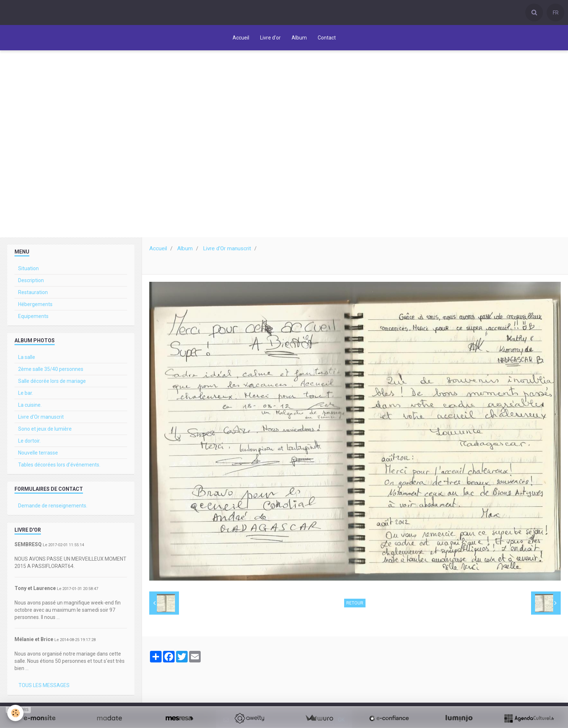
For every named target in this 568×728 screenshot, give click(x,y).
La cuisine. (30, 407)
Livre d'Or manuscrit (227, 250)
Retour (355, 605)
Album (299, 38)
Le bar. (26, 395)
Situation (28, 270)
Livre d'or (270, 38)
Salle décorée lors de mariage (52, 383)
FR (556, 13)
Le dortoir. (29, 443)
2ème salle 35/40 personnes (51, 371)
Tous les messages (44, 687)
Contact (327, 38)
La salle (27, 359)
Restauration (33, 294)
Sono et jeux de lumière (45, 431)
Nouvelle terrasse (38, 455)
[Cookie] (15, 713)
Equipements (33, 318)
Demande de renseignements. (53, 507)
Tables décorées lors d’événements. (59, 466)
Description (31, 282)
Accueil (241, 38)
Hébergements (35, 306)
